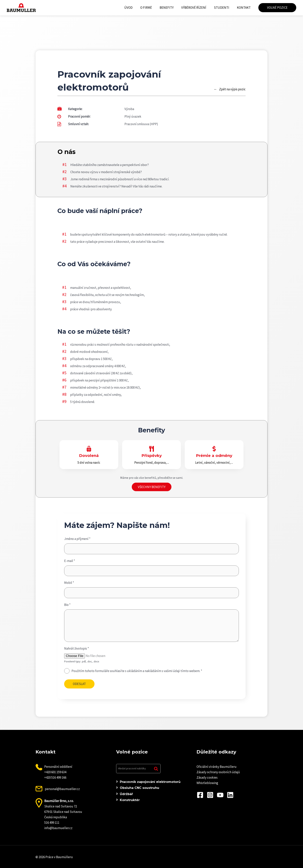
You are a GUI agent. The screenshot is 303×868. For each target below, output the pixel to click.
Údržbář (126, 794)
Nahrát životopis (77, 648)
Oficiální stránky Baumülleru (217, 767)
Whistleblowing (207, 783)
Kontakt (244, 8)
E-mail (70, 561)
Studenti (223, 8)
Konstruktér (130, 800)
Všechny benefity (152, 487)
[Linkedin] (230, 795)
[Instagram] (210, 795)
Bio (67, 605)
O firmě (151, 8)
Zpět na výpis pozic (232, 89)
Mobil (69, 583)
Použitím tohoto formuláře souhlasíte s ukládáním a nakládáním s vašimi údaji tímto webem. (137, 671)
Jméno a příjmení (77, 539)
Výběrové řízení (197, 8)
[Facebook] (200, 795)
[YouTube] (220, 795)
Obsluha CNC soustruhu (140, 788)
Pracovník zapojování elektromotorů (150, 782)
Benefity (171, 8)
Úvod (135, 8)
